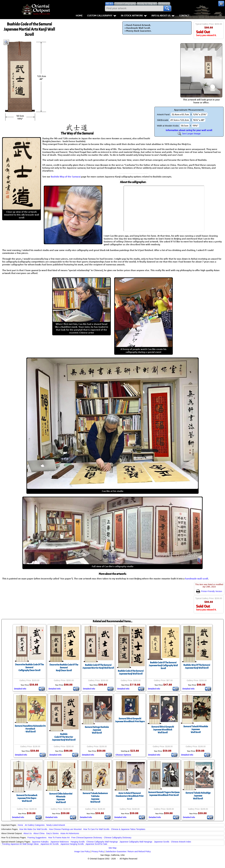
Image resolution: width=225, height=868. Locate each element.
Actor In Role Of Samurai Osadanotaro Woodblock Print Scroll (130, 796)
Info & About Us (163, 16)
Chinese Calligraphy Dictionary (118, 838)
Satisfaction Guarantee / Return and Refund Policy (128, 851)
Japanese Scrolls (162, 842)
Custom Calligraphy (102, 16)
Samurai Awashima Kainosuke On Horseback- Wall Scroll (30, 729)
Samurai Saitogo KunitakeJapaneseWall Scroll (97, 730)
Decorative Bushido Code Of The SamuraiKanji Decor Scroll (64, 668)
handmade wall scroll (197, 579)
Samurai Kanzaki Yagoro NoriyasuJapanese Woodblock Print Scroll (164, 794)
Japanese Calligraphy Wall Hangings (136, 842)
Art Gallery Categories (35, 825)
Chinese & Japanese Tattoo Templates (128, 829)
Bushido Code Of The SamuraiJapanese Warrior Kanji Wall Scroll (98, 666)
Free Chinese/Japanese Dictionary (87, 838)
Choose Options (123, 755)
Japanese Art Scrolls (50, 844)
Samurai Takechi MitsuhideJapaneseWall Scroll (196, 729)
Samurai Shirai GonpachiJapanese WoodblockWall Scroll (163, 730)
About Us (28, 833)
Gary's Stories (52, 833)
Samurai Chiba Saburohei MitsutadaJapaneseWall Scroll (61, 798)
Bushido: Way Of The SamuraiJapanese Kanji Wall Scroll (197, 666)
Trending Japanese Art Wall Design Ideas (20, 844)
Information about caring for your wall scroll (189, 130)
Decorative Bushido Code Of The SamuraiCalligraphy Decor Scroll (29, 667)
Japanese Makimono (60, 842)
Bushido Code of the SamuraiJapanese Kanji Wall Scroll (131, 672)
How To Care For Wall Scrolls (96, 829)
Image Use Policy (82, 851)
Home (79, 16)
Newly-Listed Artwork (56, 825)
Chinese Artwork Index (181, 842)
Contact (184, 16)
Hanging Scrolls (78, 842)
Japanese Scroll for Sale (96, 844)
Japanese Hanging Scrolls (72, 844)
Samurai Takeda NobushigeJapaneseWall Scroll (198, 796)
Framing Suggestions (37, 838)
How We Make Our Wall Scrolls (33, 829)
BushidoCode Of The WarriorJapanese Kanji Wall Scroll (64, 737)
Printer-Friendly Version (209, 591)
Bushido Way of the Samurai (66, 177)
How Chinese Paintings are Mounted (65, 829)
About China (39, 833)
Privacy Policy (98, 851)
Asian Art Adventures (70, 833)
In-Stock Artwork (134, 16)
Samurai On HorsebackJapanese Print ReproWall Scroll (27, 798)
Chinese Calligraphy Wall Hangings (102, 842)
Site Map (112, 848)
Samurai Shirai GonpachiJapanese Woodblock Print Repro (130, 720)
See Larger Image (189, 133)
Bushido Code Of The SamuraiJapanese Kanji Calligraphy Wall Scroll (163, 665)
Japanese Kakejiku (40, 842)
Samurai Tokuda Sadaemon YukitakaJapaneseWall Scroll (95, 798)
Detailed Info (20, 689)
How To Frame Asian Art (59, 838)
